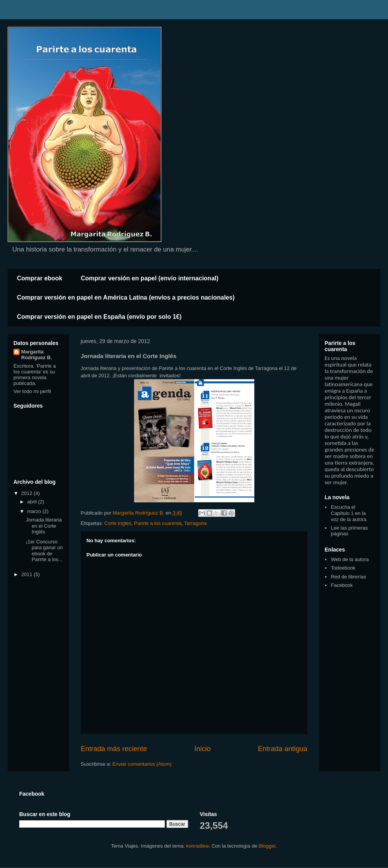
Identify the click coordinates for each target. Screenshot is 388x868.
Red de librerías (348, 577)
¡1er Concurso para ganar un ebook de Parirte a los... (44, 551)
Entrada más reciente (114, 749)
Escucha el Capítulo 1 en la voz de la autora (349, 513)
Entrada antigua (283, 749)
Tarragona (195, 523)
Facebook (342, 585)
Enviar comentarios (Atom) (142, 764)
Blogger (267, 846)
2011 (27, 574)
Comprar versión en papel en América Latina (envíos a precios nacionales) (126, 297)
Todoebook (343, 568)
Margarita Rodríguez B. (36, 355)
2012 (27, 493)
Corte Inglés (118, 523)
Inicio (202, 749)
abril (33, 502)
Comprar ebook (40, 278)
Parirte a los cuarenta (158, 523)
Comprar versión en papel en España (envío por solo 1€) (99, 317)
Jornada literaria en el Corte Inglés (44, 526)
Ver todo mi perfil (32, 391)
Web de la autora (350, 559)
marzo (35, 511)
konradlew (198, 846)
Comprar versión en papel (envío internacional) (149, 278)
